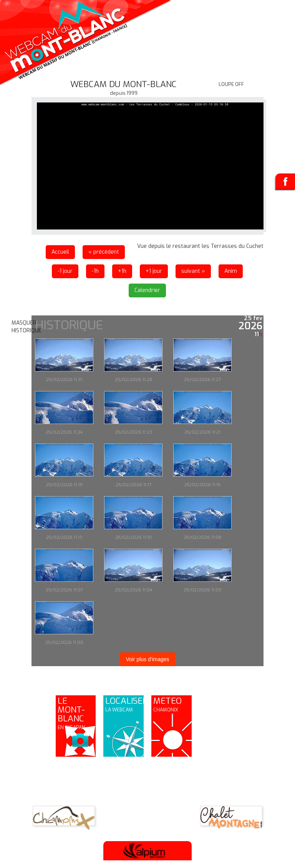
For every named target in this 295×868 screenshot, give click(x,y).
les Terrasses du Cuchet (233, 246)
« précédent (104, 252)
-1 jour (65, 271)
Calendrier (147, 290)
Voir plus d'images (147, 659)
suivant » (193, 271)
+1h (122, 271)
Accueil (60, 252)
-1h (95, 271)
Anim (231, 271)
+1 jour (154, 271)
